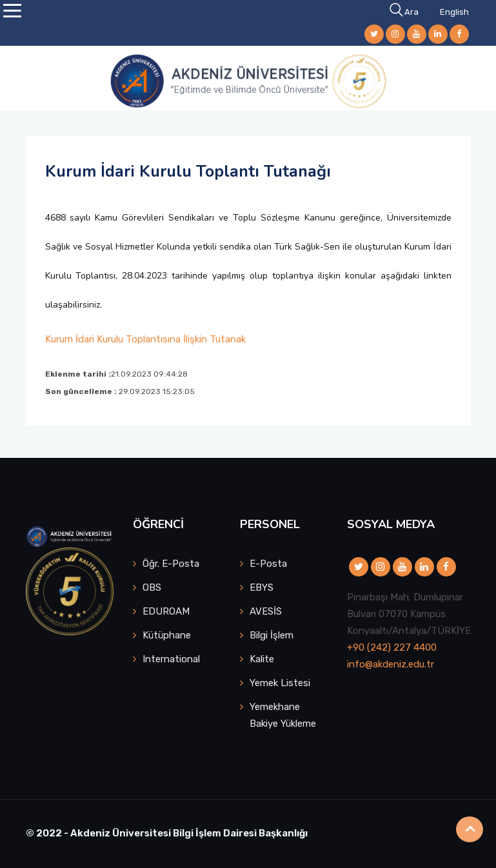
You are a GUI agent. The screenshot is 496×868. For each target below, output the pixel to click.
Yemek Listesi (280, 683)
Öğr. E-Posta (171, 564)
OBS (152, 587)
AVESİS (266, 611)
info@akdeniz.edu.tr (391, 664)
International (171, 659)
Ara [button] (405, 12)
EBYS (262, 587)
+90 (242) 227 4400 (392, 647)
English (454, 12)
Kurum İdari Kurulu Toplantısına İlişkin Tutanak (145, 339)
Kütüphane (167, 635)
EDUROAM (166, 611)
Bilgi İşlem (272, 635)
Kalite (262, 659)
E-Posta (268, 564)
